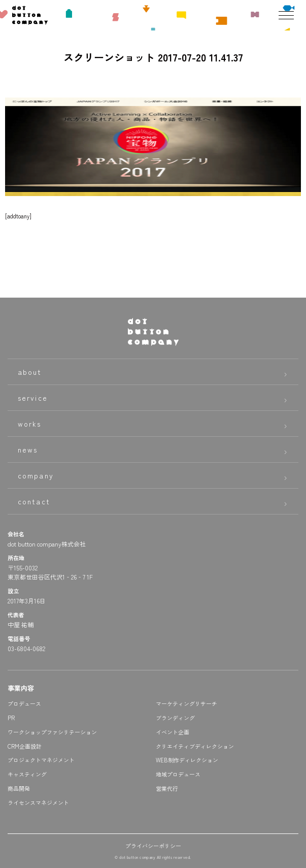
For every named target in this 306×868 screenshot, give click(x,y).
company (36, 475)
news (28, 449)
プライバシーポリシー (153, 846)
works (30, 424)
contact (34, 501)
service (33, 398)
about (30, 372)
